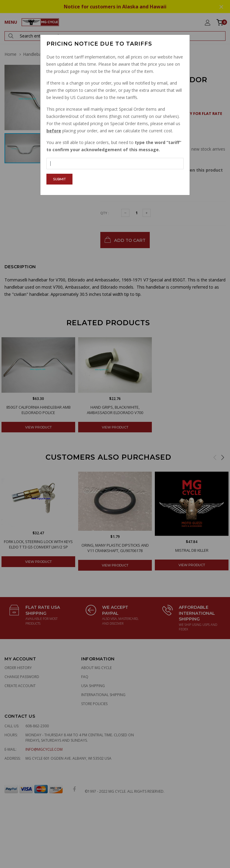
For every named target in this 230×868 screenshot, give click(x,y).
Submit (59, 179)
